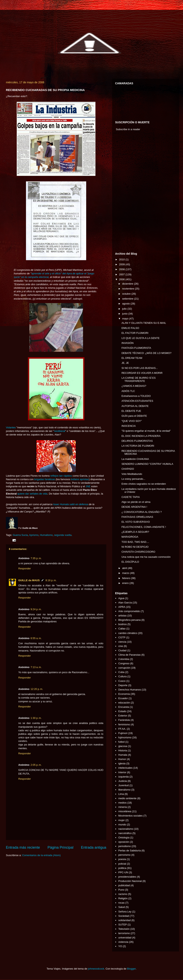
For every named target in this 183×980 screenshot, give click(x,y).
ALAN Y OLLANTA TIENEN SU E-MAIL (144, 323)
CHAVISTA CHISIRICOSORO (138, 552)
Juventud (123, 785)
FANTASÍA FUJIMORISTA (136, 348)
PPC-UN (123, 872)
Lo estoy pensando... (133, 479)
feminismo (124, 724)
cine (121, 646)
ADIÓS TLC (128, 391)
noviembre (128, 289)
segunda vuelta (63, 535)
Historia (123, 750)
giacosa (123, 746)
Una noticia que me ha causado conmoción (146, 557)
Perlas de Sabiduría (129, 851)
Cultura (122, 676)
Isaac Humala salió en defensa (71, 504)
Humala (123, 755)
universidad (125, 938)
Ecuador (123, 698)
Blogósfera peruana (129, 620)
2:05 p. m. (36, 765)
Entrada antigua (94, 847)
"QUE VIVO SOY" (132, 421)
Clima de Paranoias (129, 655)
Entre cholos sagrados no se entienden (144, 484)
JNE (88, 486)
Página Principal (61, 847)
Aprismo (34, 535)
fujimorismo (125, 737)
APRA (122, 607)
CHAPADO (128, 469)
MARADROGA (130, 537)
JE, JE (125, 363)
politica (122, 868)
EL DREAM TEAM (132, 358)
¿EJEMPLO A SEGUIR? (135, 532)
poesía (122, 859)
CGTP (122, 637)
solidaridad (124, 920)
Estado (122, 711)
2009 (122, 264)
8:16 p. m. (51, 580)
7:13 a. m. (36, 667)
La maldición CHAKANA (135, 459)
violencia (123, 942)
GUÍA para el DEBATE (134, 416)
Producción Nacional (130, 881)
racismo (123, 894)
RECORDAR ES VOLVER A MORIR (142, 373)
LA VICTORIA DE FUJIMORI (138, 446)
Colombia (124, 659)
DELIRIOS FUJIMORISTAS (137, 441)
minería (122, 807)
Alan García (125, 603)
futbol (121, 742)
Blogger (131, 969)
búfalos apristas (80, 479)
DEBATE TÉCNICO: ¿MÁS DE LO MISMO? (146, 353)
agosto (126, 304)
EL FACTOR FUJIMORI (135, 333)
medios (122, 803)
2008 (122, 269)
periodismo (125, 846)
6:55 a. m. (36, 638)
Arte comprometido (129, 611)
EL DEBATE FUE (131, 411)
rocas (121, 903)
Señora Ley (125, 912)
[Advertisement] (127, 192)
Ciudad (122, 650)
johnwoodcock (96, 969)
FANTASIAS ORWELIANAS (137, 517)
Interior (122, 772)
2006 (122, 279)
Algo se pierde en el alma (136, 502)
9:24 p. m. (36, 609)
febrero (127, 578)
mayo (126, 319)
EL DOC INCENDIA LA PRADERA (141, 436)
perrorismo (124, 855)
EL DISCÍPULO (130, 562)
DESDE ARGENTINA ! (134, 507)
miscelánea (125, 811)
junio (125, 314)
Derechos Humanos (130, 690)
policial (122, 864)
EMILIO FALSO (130, 328)
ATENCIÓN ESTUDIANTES (137, 401)
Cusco (122, 681)
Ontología (124, 838)
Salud (122, 907)
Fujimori (123, 733)
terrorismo (124, 933)
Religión (123, 898)
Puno (121, 890)
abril (125, 568)
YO (120, 946)
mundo (122, 825)
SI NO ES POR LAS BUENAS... (140, 368)
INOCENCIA (128, 426)
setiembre (128, 299)
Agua (121, 598)
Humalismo (46, 535)
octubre (127, 294)
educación (124, 703)
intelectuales (125, 768)
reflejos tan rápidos (61, 476)
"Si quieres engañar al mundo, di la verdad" (146, 431)
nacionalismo (126, 829)
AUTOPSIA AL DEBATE (135, 406)
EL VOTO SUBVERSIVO (136, 522)
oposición (124, 842)
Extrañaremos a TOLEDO (136, 396)
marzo (126, 573)
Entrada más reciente (23, 847)
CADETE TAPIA (131, 497)
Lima (121, 794)
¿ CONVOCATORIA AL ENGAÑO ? (141, 512)
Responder (25, 568)
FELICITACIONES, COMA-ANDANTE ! (144, 527)
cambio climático (128, 633)
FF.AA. (122, 729)
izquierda (123, 777)
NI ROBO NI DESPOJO (135, 547)
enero (126, 583)
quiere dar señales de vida (33, 494)
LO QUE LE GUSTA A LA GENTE (140, 338)
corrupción (124, 668)
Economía (124, 694)
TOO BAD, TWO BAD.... (135, 542)
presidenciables (127, 877)
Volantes (11, 427)
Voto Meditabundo (132, 474)
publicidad (124, 885)
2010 (122, 259)
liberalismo (124, 790)
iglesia (122, 763)
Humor (122, 759)
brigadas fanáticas (45, 479)
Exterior (123, 716)
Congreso (124, 663)
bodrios (122, 624)
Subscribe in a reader (128, 129)
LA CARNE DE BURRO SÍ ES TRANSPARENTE (138, 379)
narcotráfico (125, 833)
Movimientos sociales (130, 816)
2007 (122, 274)
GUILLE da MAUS (29, 580)
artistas (122, 616)
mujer (122, 820)
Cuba (121, 672)
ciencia (122, 642)
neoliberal (60, 431)
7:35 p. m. (36, 558)
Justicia (122, 781)
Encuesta (124, 707)
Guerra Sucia (20, 535)
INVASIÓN (127, 343)
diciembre (128, 284)
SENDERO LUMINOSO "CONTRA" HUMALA (147, 464)
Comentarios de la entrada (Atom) (41, 855)
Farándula (124, 720)
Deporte (123, 685)
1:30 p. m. (36, 718)
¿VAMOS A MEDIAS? (134, 386)
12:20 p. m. (37, 689)
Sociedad (124, 916)
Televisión (124, 929)
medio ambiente (127, 798)
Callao (122, 629)
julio (125, 309)
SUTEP (122, 925)
